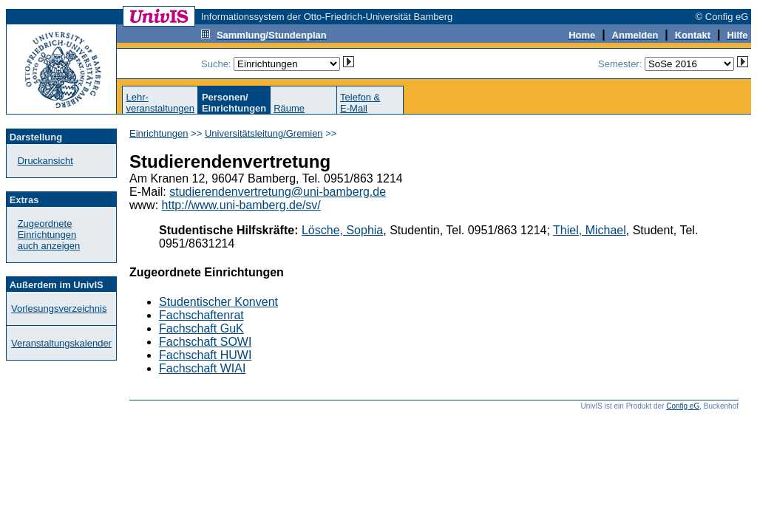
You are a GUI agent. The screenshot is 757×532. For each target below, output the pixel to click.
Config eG (683, 406)
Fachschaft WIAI (202, 368)
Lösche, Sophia (342, 230)
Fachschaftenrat (201, 315)
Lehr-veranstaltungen (160, 103)
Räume (289, 108)
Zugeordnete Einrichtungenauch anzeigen (49, 235)
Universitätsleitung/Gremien (264, 133)
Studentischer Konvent (218, 302)
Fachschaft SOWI (205, 342)
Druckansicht (45, 161)
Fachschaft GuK (201, 328)
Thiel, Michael (590, 230)
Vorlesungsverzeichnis (59, 308)
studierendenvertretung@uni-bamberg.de (278, 192)
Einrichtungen (159, 133)
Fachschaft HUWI (205, 355)
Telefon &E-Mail (360, 103)
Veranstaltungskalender (61, 343)
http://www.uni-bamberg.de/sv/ (241, 205)
